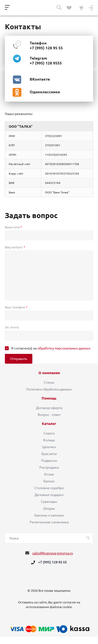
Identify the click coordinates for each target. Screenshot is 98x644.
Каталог (49, 424)
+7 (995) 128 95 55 (53, 562)
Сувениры (49, 502)
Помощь (49, 398)
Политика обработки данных (49, 389)
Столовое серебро (49, 488)
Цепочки (49, 447)
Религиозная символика (49, 522)
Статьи (49, 382)
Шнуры (49, 508)
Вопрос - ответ (49, 415)
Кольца (49, 440)
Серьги (49, 433)
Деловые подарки (49, 495)
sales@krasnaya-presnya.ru (53, 553)
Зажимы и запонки (49, 515)
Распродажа (49, 467)
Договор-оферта (49, 408)
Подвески (49, 461)
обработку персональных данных (64, 348)
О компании (49, 373)
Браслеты (49, 454)
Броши (49, 481)
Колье (49, 474)
